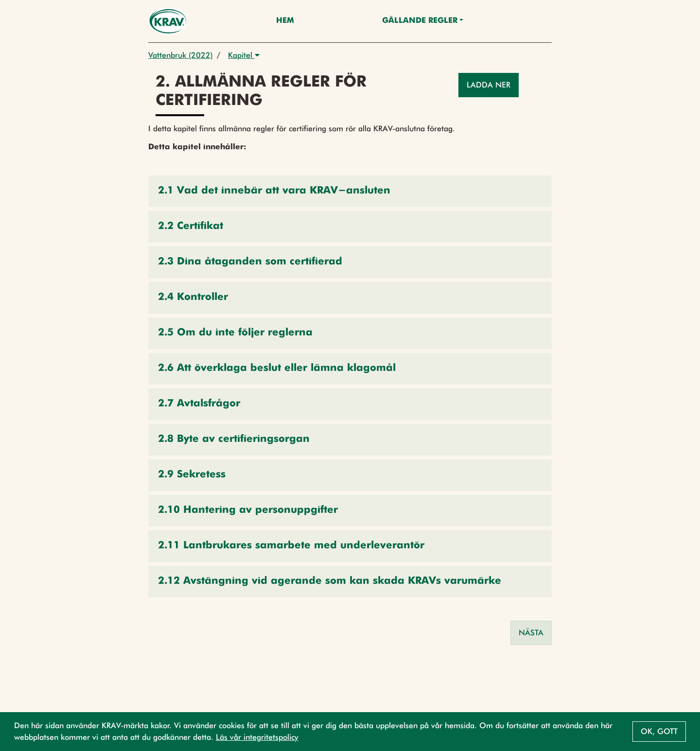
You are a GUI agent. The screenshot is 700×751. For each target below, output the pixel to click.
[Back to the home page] (168, 21)
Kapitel (244, 55)
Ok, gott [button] (659, 731)
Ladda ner (489, 85)
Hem (285, 21)
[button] (350, 191)
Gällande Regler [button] (420, 21)
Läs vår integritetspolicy (257, 737)
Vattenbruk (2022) (181, 55)
